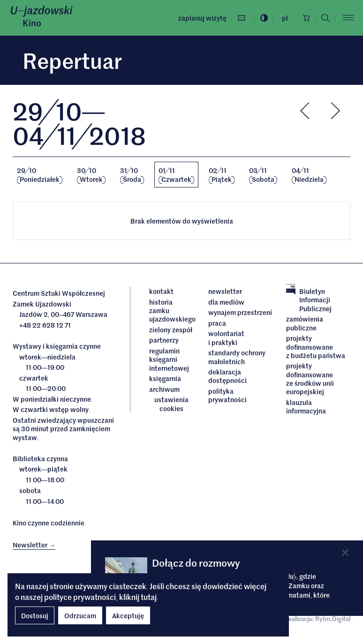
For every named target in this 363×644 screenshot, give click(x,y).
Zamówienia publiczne (305, 323)
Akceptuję (128, 615)
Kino (32, 22)
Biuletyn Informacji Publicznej (309, 300)
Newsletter (225, 291)
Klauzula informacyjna (306, 407)
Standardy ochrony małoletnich (237, 357)
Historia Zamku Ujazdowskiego (172, 311)
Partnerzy (164, 340)
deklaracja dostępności (227, 376)
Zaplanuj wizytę (202, 18)
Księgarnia (166, 378)
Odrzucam (80, 615)
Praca (217, 323)
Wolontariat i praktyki (226, 338)
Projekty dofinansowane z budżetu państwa (316, 347)
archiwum (164, 389)
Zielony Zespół (171, 329)
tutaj (149, 597)
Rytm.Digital (333, 618)
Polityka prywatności (227, 395)
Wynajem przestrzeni (240, 312)
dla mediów (226, 302)
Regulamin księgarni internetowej (169, 359)
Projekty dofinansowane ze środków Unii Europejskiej (310, 378)
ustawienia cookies (171, 404)
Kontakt (161, 291)
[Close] (345, 552)
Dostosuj (35, 615)
